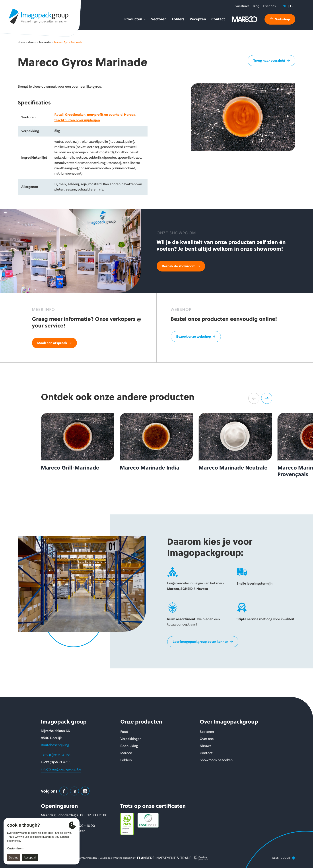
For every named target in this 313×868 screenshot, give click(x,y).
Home (21, 42)
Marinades (45, 42)
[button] (254, 398)
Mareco (32, 42)
